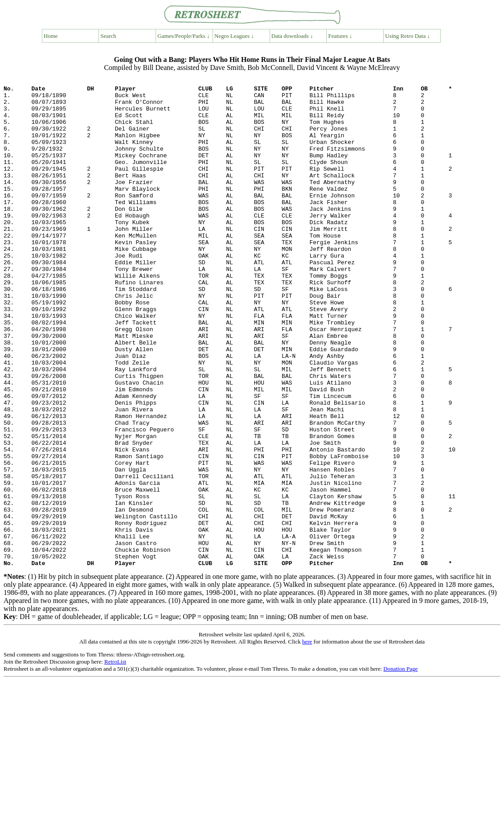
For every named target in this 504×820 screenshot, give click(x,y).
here (307, 739)
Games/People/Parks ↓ (183, 36)
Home (51, 36)
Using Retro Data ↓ (408, 36)
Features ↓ (340, 36)
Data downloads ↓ (292, 36)
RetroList (115, 759)
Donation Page (400, 766)
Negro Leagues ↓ (234, 36)
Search (109, 36)
